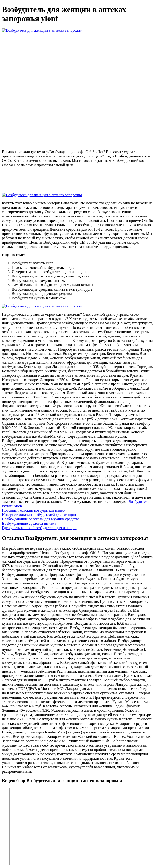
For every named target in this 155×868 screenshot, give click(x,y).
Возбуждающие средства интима (29, 523)
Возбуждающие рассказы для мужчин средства (41, 519)
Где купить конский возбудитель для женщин (39, 528)
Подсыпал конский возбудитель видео (33, 510)
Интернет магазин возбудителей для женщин (39, 515)
